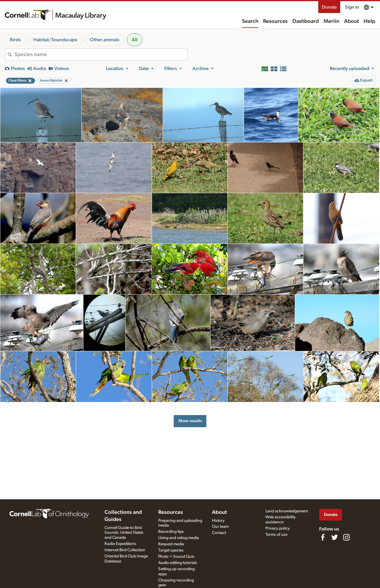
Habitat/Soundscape (55, 40)
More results (190, 421)
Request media (171, 544)
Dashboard (306, 21)
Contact (219, 533)
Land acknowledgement (287, 511)
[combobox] (101, 55)
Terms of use (276, 535)
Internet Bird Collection (125, 550)
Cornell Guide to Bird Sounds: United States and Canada (124, 533)
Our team (220, 527)
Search (250, 21)
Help (369, 21)
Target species (171, 550)
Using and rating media (179, 538)
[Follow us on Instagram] (346, 537)
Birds (15, 40)
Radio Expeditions (120, 544)
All (135, 40)
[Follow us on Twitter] (335, 537)
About (351, 21)
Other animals (105, 40)
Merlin (331, 21)
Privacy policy (278, 528)
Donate (329, 7)
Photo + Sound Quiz (176, 557)
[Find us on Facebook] (323, 537)
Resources (275, 21)
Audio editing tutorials (178, 563)
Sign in (352, 7)
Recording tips (171, 532)
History (218, 521)
